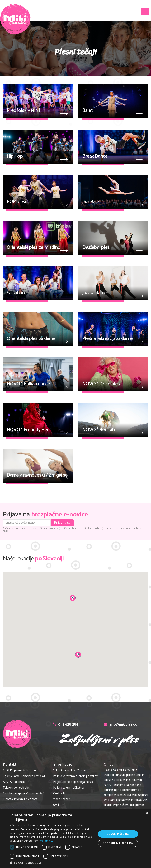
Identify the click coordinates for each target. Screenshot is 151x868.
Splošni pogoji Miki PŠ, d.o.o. (70, 770)
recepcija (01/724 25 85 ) (29, 793)
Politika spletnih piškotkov (69, 788)
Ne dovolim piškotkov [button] (118, 843)
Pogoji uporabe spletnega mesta (73, 782)
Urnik (56, 805)
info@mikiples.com (26, 799)
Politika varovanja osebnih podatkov (75, 776)
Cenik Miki (59, 793)
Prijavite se (62, 523)
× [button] (147, 813)
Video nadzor (61, 799)
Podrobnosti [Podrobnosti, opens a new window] (46, 841)
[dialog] (75, 839)
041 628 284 (22, 788)
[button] (73, 598)
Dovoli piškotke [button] (118, 834)
